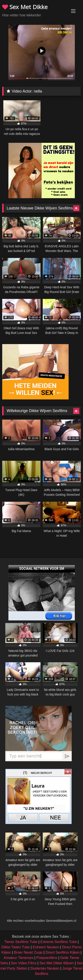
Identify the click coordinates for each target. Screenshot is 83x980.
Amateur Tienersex (19, 958)
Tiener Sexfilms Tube (21, 942)
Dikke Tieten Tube (15, 947)
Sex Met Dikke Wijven (57, 963)
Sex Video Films (24, 963)
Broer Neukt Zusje (28, 952)
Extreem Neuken (46, 947)
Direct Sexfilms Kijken (63, 952)
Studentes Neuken (45, 968)
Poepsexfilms (47, 958)
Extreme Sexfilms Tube (59, 942)
